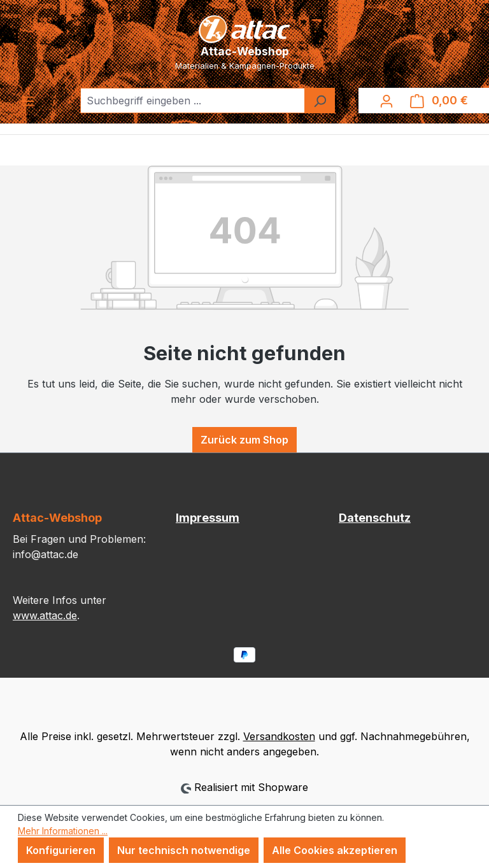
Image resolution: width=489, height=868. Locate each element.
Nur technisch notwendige (184, 850)
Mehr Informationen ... (63, 831)
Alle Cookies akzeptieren (335, 850)
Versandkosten (279, 736)
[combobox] (193, 101)
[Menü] (28, 101)
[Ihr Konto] (386, 101)
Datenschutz (375, 518)
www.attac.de (45, 615)
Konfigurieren (61, 850)
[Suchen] (320, 101)
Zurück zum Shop (244, 440)
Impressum (208, 518)
